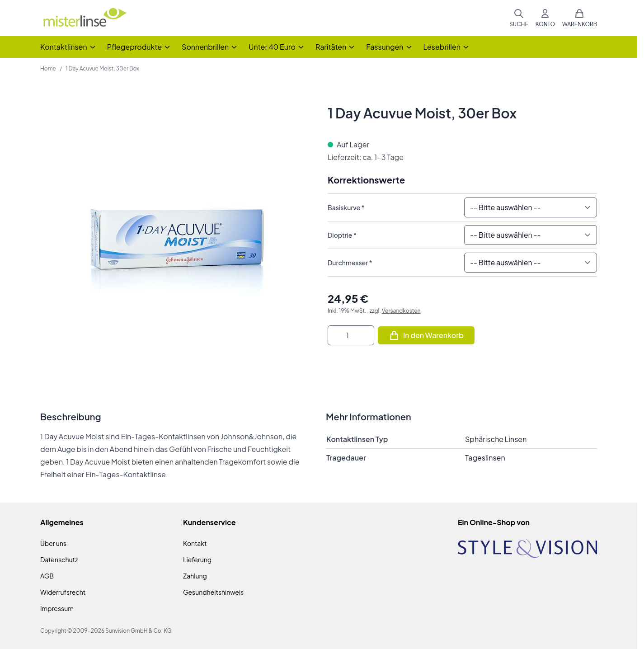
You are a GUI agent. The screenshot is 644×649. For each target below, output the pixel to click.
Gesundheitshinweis (213, 592)
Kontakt (195, 543)
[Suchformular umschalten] (519, 18)
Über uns (53, 543)
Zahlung (195, 576)
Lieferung (197, 560)
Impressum (57, 608)
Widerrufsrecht (63, 592)
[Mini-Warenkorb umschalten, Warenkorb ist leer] (580, 18)
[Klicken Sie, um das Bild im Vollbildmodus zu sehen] (175, 240)
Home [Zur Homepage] (48, 68)
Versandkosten (401, 311)
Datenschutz (59, 560)
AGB (47, 576)
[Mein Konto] (545, 18)
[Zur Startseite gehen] (85, 18)
